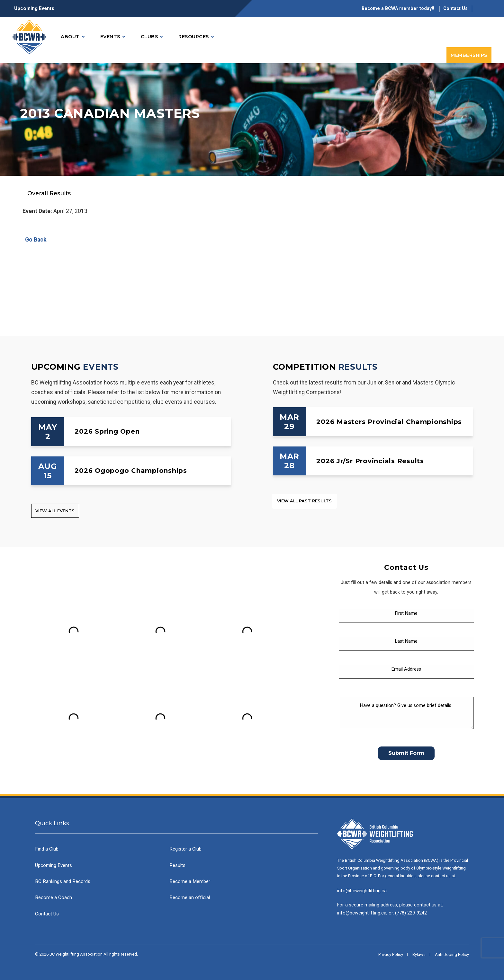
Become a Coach (54, 897)
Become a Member (190, 881)
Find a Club (47, 849)
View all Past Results (304, 501)
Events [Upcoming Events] (101, 367)
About (72, 37)
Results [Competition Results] (358, 367)
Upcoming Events (34, 8)
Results (177, 865)
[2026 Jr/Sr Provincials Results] (373, 461)
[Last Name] (406, 644)
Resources (196, 37)
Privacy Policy (391, 954)
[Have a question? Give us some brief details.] (406, 713)
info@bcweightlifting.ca (362, 891)
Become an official (190, 897)
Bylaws (419, 954)
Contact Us (455, 9)
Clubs (152, 37)
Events (113, 37)
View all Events (55, 511)
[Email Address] (406, 672)
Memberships (469, 55)
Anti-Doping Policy (452, 954)
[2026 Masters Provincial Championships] (373, 422)
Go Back (34, 240)
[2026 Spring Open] (131, 432)
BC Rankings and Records (63, 881)
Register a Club (185, 849)
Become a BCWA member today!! (399, 9)
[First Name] (406, 616)
